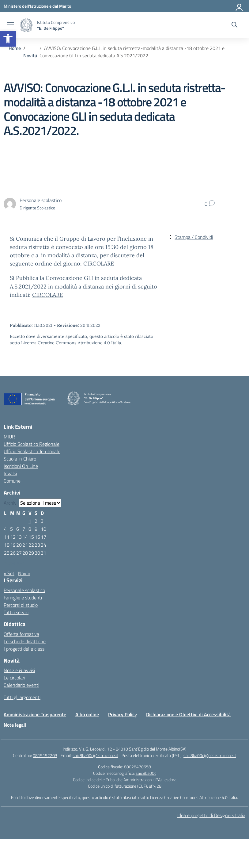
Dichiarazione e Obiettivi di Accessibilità (188, 714)
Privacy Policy (123, 714)
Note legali (15, 725)
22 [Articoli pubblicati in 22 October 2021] (31, 545)
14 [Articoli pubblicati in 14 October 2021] (25, 537)
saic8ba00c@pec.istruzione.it (210, 755)
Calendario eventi (21, 685)
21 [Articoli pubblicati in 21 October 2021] (25, 545)
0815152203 (45, 755)
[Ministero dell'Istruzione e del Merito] (37, 6)
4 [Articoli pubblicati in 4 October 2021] (5, 529)
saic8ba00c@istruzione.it (95, 755)
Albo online (87, 714)
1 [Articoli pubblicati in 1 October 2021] (30, 521)
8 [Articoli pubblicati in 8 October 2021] (30, 529)
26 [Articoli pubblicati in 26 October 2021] (13, 553)
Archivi (11, 503)
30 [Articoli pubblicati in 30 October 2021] (37, 553)
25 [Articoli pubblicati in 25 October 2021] (7, 553)
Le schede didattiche (25, 641)
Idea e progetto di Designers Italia (211, 815)
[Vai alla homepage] (26, 25)
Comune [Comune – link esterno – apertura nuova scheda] (12, 481)
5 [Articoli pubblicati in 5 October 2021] (11, 529)
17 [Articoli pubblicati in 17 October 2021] (43, 537)
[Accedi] (240, 6)
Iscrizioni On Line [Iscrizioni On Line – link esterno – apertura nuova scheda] (21, 466)
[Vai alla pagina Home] (15, 48)
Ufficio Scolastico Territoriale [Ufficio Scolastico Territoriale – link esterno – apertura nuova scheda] (32, 451)
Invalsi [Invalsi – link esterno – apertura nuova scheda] (10, 473)
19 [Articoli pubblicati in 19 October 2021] (13, 545)
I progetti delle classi (25, 649)
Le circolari (14, 678)
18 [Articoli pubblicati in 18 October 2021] (7, 545)
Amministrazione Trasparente (35, 714)
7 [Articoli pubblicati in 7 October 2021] (24, 529)
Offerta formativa (21, 634)
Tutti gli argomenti (22, 697)
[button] (8, 39)
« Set (9, 573)
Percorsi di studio (21, 605)
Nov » (24, 573)
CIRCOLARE (99, 264)
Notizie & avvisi (19, 670)
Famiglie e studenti (23, 598)
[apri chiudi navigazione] (10, 25)
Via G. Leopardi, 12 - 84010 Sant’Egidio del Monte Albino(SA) (133, 749)
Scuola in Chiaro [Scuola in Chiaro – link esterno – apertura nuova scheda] (20, 459)
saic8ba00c (146, 773)
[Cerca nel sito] (234, 25)
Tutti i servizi (16, 612)
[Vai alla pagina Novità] (30, 55)
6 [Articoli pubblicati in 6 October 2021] (18, 529)
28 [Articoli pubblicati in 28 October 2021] (25, 553)
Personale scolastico (24, 590)
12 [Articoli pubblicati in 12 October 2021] (13, 537)
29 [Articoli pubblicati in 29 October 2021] (31, 553)
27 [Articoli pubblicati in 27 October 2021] (19, 553)
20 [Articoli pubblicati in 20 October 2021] (19, 545)
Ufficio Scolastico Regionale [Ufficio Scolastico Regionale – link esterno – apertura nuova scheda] (32, 444)
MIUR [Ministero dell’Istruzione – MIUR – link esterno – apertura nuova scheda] (9, 437)
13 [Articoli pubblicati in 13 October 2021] (19, 537)
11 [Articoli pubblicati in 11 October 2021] (7, 537)
